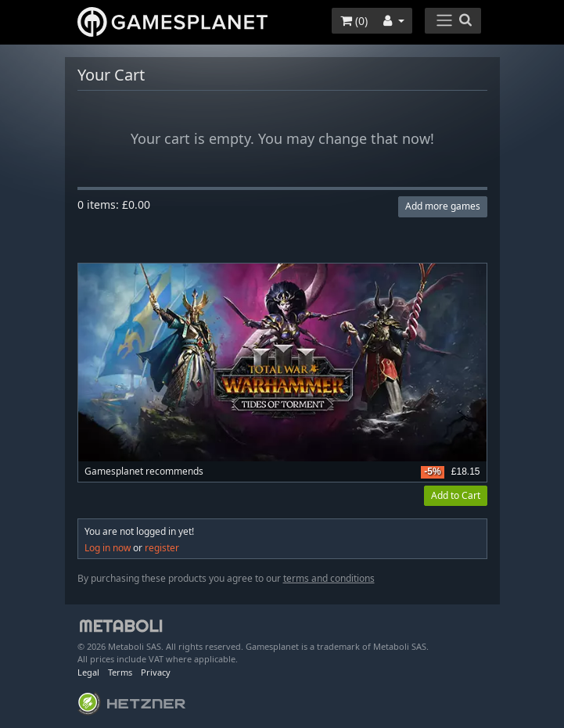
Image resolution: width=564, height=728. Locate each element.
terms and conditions (329, 578)
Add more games (443, 206)
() (354, 21)
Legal (88, 672)
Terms (120, 672)
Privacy (156, 672)
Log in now (108, 548)
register (162, 548)
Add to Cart (456, 495)
